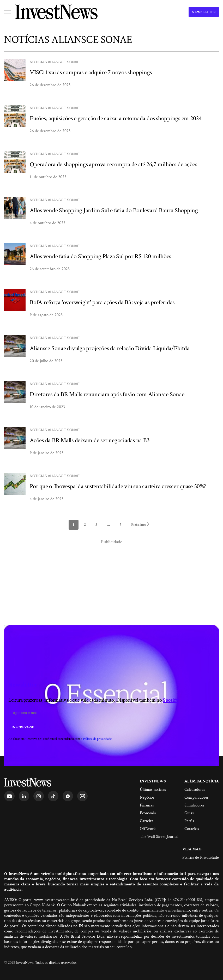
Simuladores (194, 805)
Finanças (147, 805)
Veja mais (192, 849)
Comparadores (196, 797)
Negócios (147, 797)
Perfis (189, 821)
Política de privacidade (97, 739)
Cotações (192, 829)
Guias (189, 813)
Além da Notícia (202, 781)
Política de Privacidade (201, 858)
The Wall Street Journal (159, 837)
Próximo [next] (140, 525)
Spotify (171, 700)
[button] (8, 12)
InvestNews (153, 781)
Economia (148, 813)
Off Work (148, 829)
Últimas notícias (153, 790)
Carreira (147, 821)
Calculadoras (195, 790)
